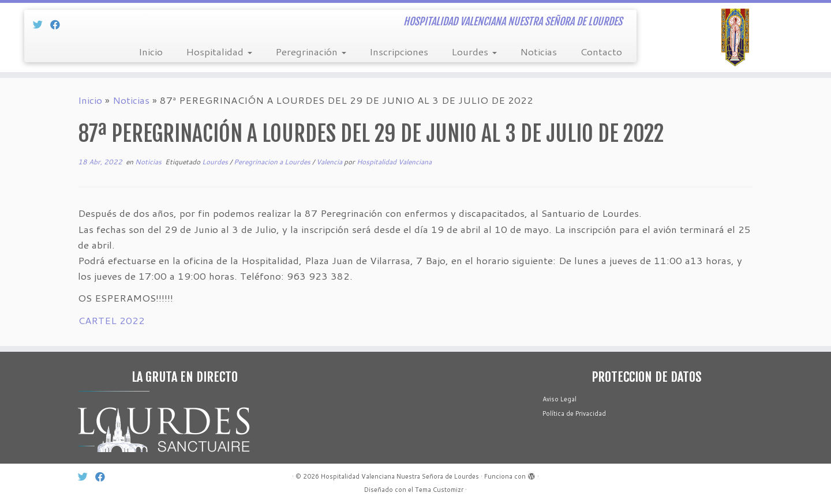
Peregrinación (311, 51)
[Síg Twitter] (42, 24)
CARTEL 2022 (111, 320)
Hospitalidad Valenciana (394, 162)
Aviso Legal (559, 399)
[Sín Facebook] (59, 24)
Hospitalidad (219, 51)
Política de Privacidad (574, 413)
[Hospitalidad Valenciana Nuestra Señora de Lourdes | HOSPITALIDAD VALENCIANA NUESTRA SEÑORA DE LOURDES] (735, 37)
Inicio (151, 51)
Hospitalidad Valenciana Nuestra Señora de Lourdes (400, 476)
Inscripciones (399, 51)
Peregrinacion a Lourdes (273, 162)
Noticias (538, 51)
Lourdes (474, 51)
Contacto (601, 51)
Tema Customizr (439, 490)
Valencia (330, 162)
